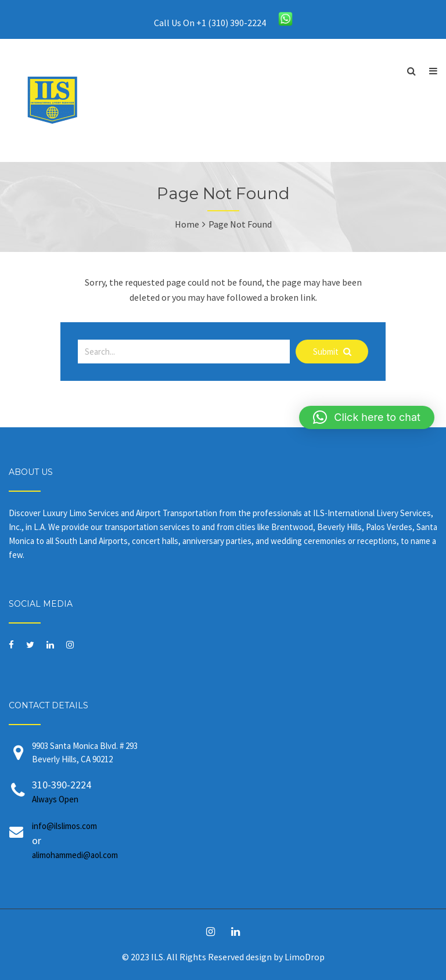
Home (187, 224)
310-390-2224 (235, 792)
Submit (332, 352)
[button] (367, 417)
